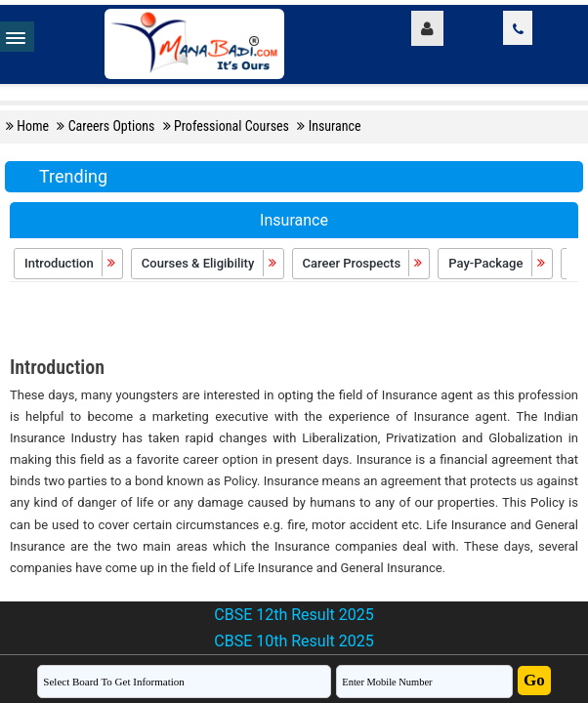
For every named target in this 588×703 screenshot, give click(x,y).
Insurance (335, 126)
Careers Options (113, 126)
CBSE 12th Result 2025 (294, 615)
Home (34, 126)
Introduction (71, 263)
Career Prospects (364, 263)
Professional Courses (233, 126)
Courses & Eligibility (210, 263)
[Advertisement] (294, 321)
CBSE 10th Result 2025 (294, 641)
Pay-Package (497, 263)
